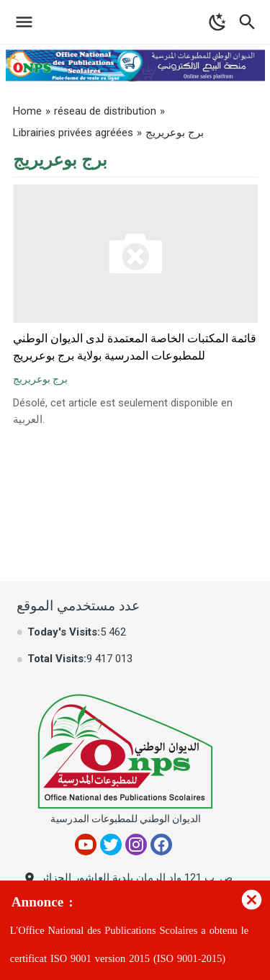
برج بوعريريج (40, 379)
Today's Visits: (64, 632)
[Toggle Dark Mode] (218, 22)
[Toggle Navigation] (21, 22)
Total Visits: (57, 659)
